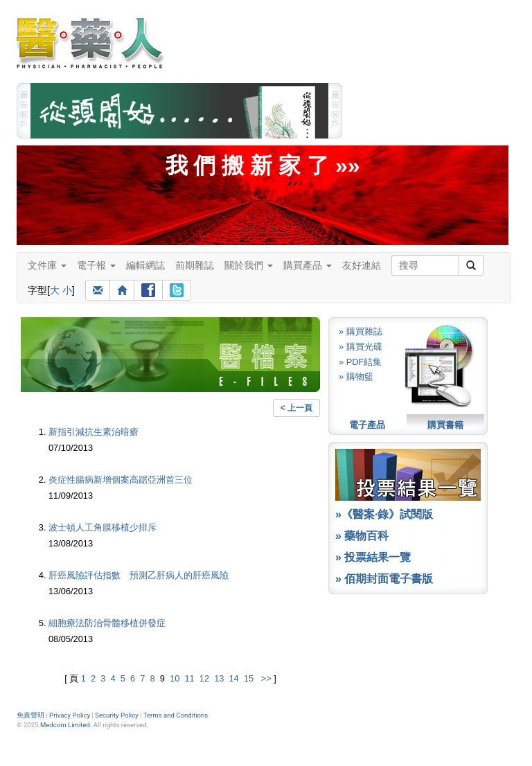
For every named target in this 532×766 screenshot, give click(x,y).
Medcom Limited (65, 725)
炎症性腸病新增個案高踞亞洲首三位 (121, 480)
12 (204, 678)
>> (266, 678)
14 (233, 678)
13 (219, 678)
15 (249, 678)
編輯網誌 (145, 265)
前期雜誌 (195, 265)
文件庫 (47, 265)
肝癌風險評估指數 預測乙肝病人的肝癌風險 (139, 575)
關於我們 (249, 265)
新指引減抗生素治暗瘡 (94, 432)
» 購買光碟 (361, 347)
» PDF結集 (360, 362)
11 (189, 678)
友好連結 (362, 265)
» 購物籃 (356, 376)
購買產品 (308, 265)
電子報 (96, 265)
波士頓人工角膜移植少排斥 (103, 527)
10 (175, 678)
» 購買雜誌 (361, 331)
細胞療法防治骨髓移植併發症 (107, 623)
